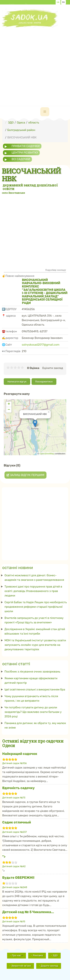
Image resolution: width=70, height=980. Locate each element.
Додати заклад (50, 966)
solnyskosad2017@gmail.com (41, 345)
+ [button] (9, 404)
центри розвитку (25, 153)
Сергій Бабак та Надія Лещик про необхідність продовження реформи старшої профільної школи (36, 607)
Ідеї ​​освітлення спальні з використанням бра (35, 690)
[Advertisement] (35, 63)
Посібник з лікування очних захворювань (32, 672)
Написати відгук (17, 382)
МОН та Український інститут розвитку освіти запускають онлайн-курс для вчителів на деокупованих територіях (35, 645)
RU (63, 2)
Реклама (38, 955)
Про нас (17, 955)
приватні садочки (26, 146)
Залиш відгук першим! (25, 475)
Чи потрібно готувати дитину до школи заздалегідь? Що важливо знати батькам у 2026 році (33, 712)
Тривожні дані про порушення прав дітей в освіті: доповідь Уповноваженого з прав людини (33, 591)
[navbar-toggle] (45, 112)
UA (58, 2)
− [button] (9, 410)
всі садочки (21, 159)
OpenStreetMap (47, 454)
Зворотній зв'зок (21, 966)
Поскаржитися (44, 382)
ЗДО (55, 955)
